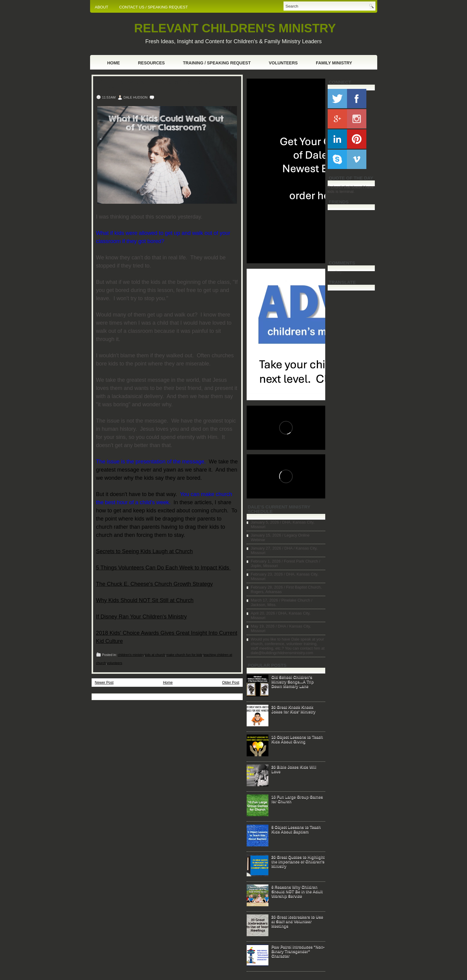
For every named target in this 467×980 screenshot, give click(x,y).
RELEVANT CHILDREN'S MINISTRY (235, 28)
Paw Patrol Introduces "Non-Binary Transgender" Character (298, 951)
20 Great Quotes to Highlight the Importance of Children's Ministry (298, 861)
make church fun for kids (184, 655)
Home (114, 63)
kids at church (155, 655)
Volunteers (283, 63)
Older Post (231, 683)
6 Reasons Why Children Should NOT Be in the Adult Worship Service (297, 891)
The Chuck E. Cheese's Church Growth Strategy (155, 584)
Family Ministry (334, 63)
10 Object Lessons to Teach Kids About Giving (297, 739)
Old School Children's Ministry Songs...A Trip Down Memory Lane (293, 681)
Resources (152, 63)
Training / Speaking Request (217, 63)
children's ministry (131, 655)
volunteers (115, 663)
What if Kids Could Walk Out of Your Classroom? (153, 86)
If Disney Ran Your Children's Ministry (142, 617)
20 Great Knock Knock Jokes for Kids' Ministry (293, 709)
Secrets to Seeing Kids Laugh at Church (144, 551)
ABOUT (102, 7)
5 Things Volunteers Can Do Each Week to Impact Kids (164, 568)
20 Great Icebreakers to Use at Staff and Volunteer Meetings (297, 921)
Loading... (336, 272)
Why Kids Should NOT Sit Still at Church (145, 600)
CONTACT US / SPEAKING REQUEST (153, 7)
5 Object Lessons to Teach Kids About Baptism (296, 829)
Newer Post (104, 683)
